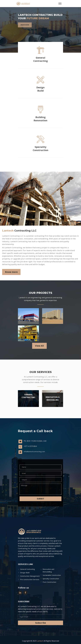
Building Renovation (40, 119)
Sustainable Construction (52, 575)
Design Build (40, 89)
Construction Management (30, 576)
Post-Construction (49, 582)
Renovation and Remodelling (48, 570)
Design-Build (25, 573)
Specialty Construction (51, 579)
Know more (25, 27)
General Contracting (40, 59)
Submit (40, 499)
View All (39, 346)
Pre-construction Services (30, 579)
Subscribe (41, 623)
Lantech (40, 641)
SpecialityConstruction (41, 148)
